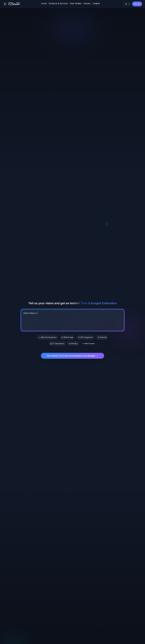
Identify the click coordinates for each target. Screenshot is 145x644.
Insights (96, 3)
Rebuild (102, 337)
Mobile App (67, 337)
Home (44, 3)
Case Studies (76, 3)
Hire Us (137, 4)
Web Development (48, 337)
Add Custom (88, 344)
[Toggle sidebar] (5, 4)
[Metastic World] (14, 4)
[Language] (127, 4)
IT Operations (57, 344)
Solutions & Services (58, 3)
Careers (87, 3)
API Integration (85, 337)
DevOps (73, 344)
